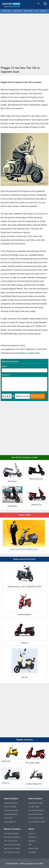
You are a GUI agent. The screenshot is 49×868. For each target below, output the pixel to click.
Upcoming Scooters (36, 803)
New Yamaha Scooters (37, 822)
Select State (38, 4)
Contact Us (32, 837)
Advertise (32, 841)
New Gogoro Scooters (12, 852)
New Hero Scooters (36, 814)
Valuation (44, 11)
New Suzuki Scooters (36, 818)
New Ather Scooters (11, 834)
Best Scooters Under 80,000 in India (24, 535)
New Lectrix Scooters (12, 837)
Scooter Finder (25, 515)
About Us (32, 834)
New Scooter (28, 11)
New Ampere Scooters (12, 845)
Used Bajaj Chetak (11, 814)
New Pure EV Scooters (12, 848)
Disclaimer (32, 852)
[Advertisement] (24, 39)
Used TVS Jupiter (10, 807)
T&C (30, 845)
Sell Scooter (6, 11)
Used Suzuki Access (11, 810)
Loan (36, 11)
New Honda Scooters (36, 810)
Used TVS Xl (8, 818)
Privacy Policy (34, 848)
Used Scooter (17, 11)
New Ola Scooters (10, 841)
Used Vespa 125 (10, 822)
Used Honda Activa (11, 803)
